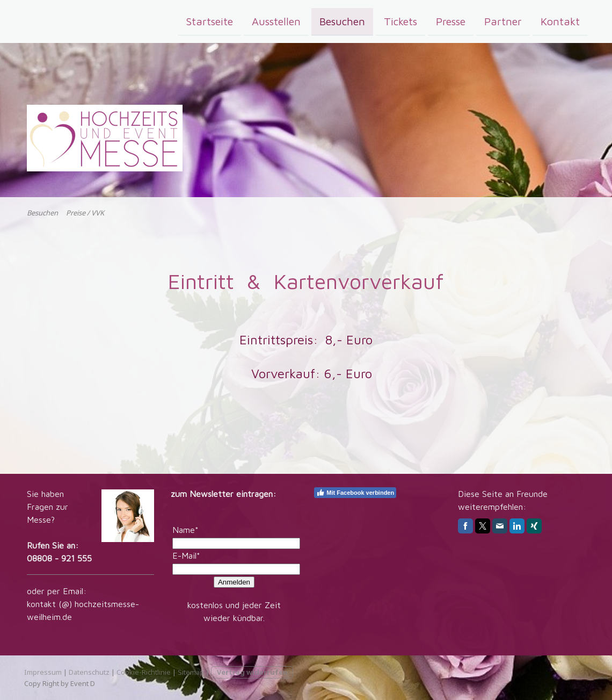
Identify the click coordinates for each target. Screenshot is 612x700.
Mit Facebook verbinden (355, 493)
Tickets (400, 21)
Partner (503, 21)
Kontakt (560, 21)
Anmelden (234, 582)
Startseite (209, 21)
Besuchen (342, 21)
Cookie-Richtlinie (144, 672)
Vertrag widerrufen (252, 672)
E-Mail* (186, 555)
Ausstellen (276, 21)
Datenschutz (89, 672)
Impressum (43, 672)
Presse (451, 21)
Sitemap (191, 672)
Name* (185, 530)
